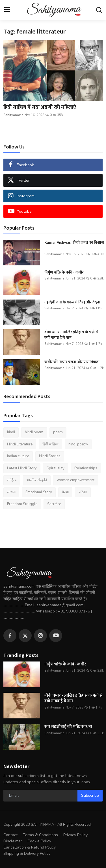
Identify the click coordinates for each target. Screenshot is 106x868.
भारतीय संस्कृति (37, 480)
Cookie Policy (39, 841)
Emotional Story (39, 492)
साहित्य (12, 480)
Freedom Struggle (22, 504)
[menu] (7, 10)
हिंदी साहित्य (50, 444)
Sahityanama (13, 115)
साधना (11, 492)
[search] (99, 10)
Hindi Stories (50, 456)
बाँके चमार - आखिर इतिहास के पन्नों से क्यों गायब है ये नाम (71, 335)
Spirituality (56, 468)
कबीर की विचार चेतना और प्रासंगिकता (72, 362)
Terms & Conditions (40, 835)
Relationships (86, 468)
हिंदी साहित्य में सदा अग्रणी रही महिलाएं (40, 107)
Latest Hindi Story (22, 468)
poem (58, 432)
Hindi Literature (20, 444)
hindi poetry (78, 444)
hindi (11, 432)
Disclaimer (13, 841)
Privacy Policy (75, 835)
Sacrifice (54, 504)
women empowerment (76, 480)
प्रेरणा (65, 492)
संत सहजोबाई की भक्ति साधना (68, 727)
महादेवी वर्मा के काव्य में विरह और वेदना (72, 302)
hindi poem (34, 432)
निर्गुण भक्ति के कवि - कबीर (64, 272)
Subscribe (90, 795)
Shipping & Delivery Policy (27, 853)
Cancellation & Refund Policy (30, 847)
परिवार (83, 492)
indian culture (18, 456)
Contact (10, 835)
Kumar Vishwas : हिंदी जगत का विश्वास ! (74, 245)
